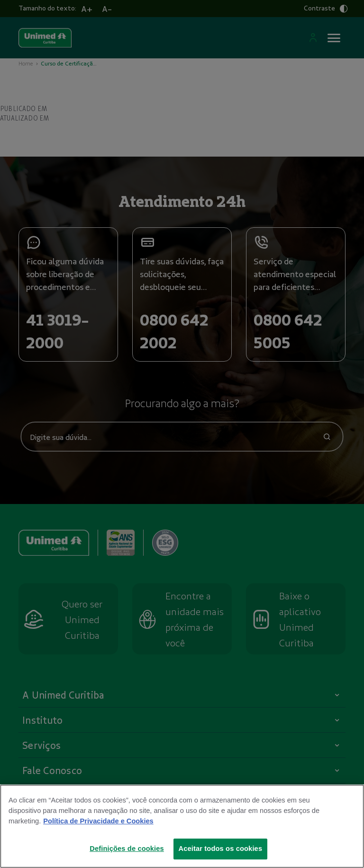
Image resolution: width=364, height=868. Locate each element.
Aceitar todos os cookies (221, 849)
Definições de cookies (127, 849)
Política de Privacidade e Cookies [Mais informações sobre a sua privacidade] (98, 821)
